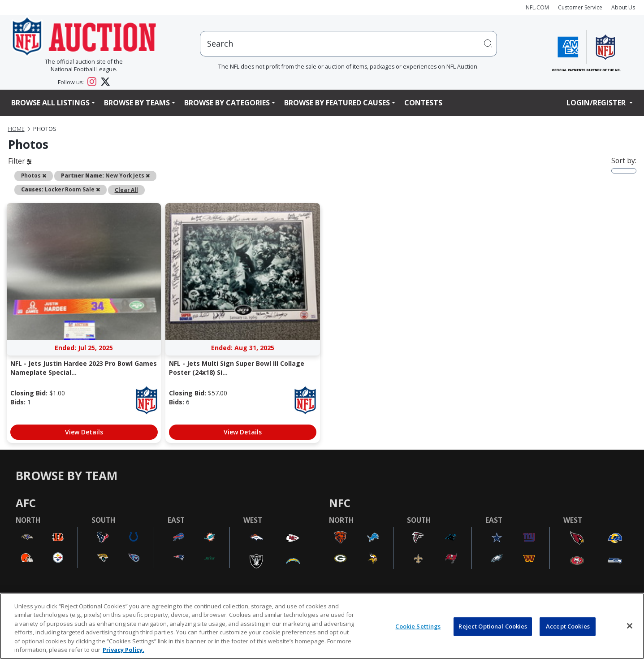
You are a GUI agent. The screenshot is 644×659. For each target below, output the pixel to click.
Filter (20, 161)
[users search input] (349, 44)
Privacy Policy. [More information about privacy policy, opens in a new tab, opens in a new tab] (123, 650)
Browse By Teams (137, 103)
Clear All (126, 190)
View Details (84, 432)
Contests (423, 103)
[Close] (630, 626)
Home (16, 129)
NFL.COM (537, 7)
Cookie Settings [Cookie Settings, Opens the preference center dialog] (418, 626)
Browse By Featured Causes (337, 103)
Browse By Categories (227, 103)
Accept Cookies (568, 626)
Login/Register (597, 103)
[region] (322, 626)
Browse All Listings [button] (50, 103)
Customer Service (580, 7)
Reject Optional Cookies (493, 626)
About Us (623, 7)
